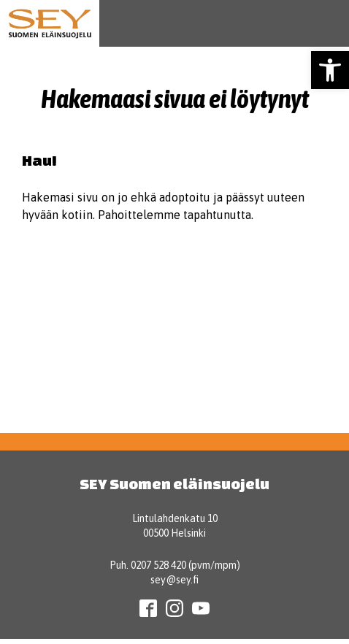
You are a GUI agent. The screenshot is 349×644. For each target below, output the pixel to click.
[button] (330, 70)
